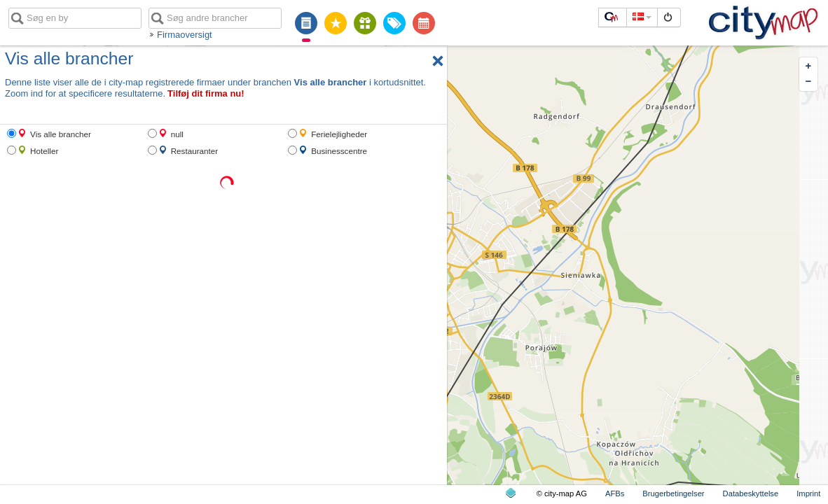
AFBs (615, 493)
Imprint (808, 493)
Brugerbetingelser (673, 493)
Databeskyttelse (751, 493)
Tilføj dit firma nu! (206, 93)
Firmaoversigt (185, 35)
